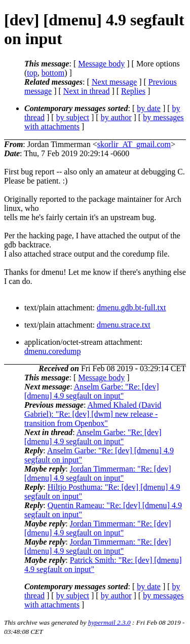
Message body (101, 64)
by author (116, 117)
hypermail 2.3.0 (109, 622)
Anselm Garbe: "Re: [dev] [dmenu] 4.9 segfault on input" (92, 391)
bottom (53, 73)
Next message (114, 82)
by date (149, 108)
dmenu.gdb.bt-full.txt (131, 308)
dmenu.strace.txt (124, 325)
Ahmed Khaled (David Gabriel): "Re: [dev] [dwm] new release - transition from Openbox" (93, 414)
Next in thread (87, 91)
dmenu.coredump (53, 351)
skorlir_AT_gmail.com (134, 144)
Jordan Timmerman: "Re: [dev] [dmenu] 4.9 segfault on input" (98, 473)
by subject (73, 117)
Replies (133, 91)
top (32, 73)
